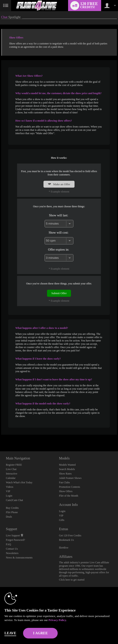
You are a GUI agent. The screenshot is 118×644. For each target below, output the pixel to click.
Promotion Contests (70, 487)
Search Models (67, 469)
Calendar (11, 478)
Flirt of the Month (69, 496)
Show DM (0, 435)
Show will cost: (59, 232)
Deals (9, 517)
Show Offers (66, 491)
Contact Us (12, 549)
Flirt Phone (12, 512)
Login (9, 496)
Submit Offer (59, 293)
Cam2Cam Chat (15, 500)
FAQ (9, 544)
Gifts (62, 520)
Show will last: (59, 215)
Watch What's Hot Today (19, 482)
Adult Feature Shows (70, 478)
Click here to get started (72, 580)
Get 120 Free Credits (70, 535)
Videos (10, 487)
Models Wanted (67, 465)
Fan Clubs (64, 482)
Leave (10, 633)
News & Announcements (19, 558)
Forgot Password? (16, 540)
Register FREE (14, 465)
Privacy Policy (57, 620)
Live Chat (11, 469)
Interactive (12, 474)
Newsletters (12, 553)
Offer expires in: (59, 250)
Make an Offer (59, 184)
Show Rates (65, 474)
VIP (8, 491)
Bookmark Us (66, 540)
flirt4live (64, 548)
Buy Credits (12, 508)
